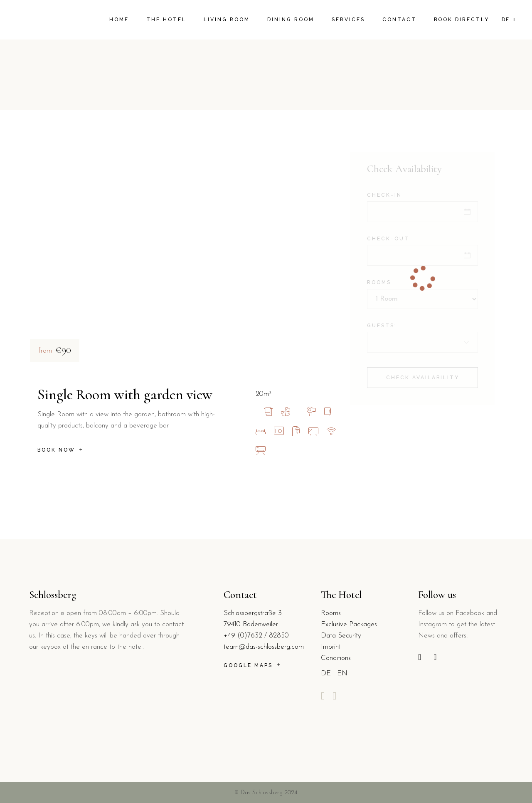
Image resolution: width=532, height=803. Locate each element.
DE (326, 673)
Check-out (388, 239)
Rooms (331, 613)
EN (342, 673)
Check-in (384, 195)
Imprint (331, 647)
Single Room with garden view (125, 395)
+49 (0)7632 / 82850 (256, 636)
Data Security (341, 636)
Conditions (336, 658)
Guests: (382, 326)
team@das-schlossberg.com (264, 647)
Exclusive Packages (349, 624)
